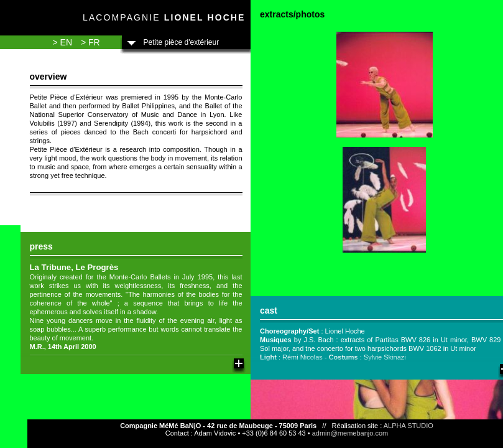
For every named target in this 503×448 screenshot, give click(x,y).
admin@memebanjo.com (350, 433)
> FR (90, 42)
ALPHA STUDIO (408, 426)
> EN (63, 42)
